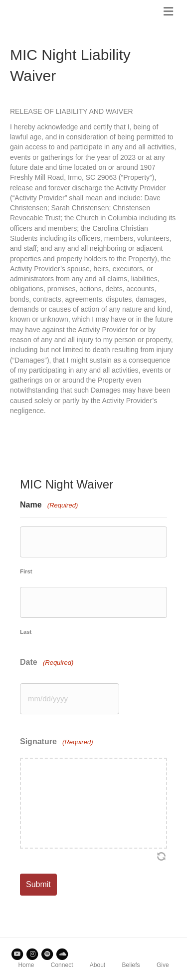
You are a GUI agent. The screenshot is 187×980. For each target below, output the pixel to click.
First (26, 571)
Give (163, 965)
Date (47, 663)
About (97, 965)
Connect (62, 965)
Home (26, 965)
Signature (56, 742)
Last (26, 632)
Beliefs (131, 965)
